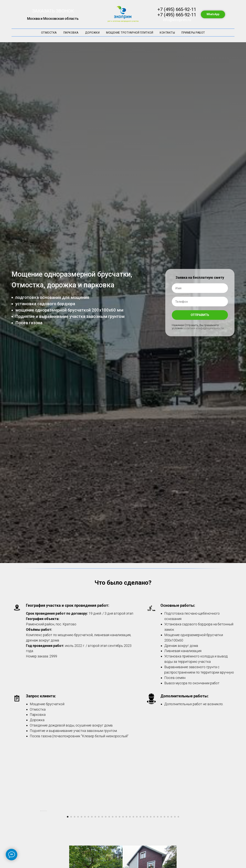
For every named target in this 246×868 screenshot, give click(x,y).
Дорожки (92, 33)
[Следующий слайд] (206, 849)
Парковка (71, 33)
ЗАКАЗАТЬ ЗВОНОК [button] (53, 11)
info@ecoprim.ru (177, 20)
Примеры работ (193, 33)
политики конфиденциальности (203, 328)
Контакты (167, 33)
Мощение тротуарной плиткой (130, 33)
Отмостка (49, 33)
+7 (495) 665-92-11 (177, 9)
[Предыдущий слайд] (40, 849)
